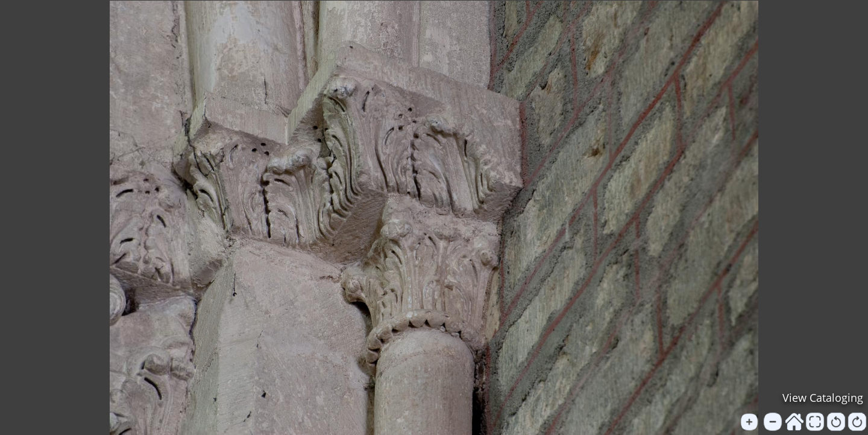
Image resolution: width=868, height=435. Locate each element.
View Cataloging (823, 398)
